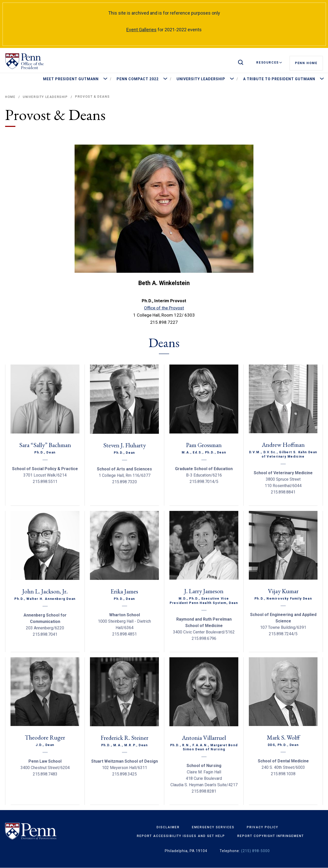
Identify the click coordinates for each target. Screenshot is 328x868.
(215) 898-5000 (255, 851)
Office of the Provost (164, 308)
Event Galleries (141, 30)
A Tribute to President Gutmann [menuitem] (279, 79)
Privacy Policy (263, 827)
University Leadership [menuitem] (201, 79)
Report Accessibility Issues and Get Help (181, 836)
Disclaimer (168, 827)
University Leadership (45, 97)
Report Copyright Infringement (271, 836)
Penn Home (306, 63)
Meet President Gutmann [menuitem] (71, 79)
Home (10, 97)
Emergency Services (213, 827)
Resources (269, 63)
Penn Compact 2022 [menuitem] (138, 79)
